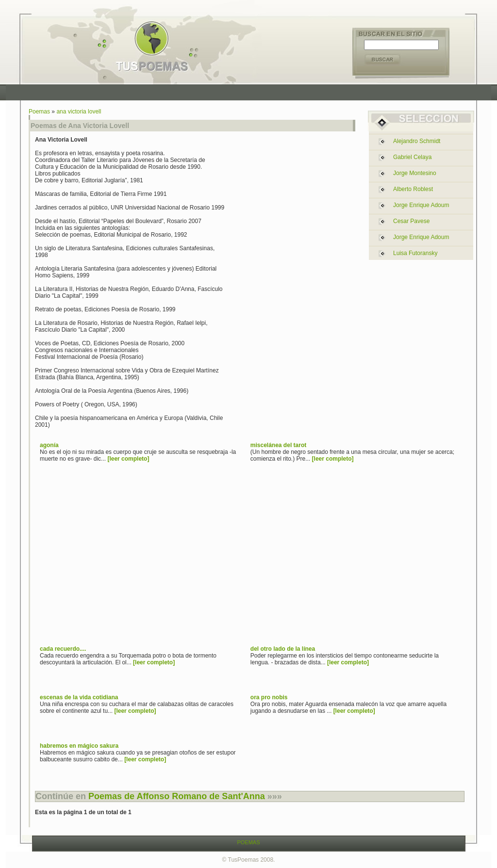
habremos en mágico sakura (79, 746)
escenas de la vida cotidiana (79, 697)
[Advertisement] (251, 92)
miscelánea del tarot (278, 445)
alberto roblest (413, 189)
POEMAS (248, 842)
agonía (49, 445)
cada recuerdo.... (63, 649)
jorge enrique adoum (421, 205)
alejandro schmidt (417, 141)
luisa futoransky (415, 253)
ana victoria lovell (79, 112)
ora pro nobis (269, 697)
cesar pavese (411, 221)
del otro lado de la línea (283, 649)
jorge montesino (415, 173)
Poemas (39, 112)
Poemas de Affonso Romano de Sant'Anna (177, 796)
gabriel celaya (412, 157)
